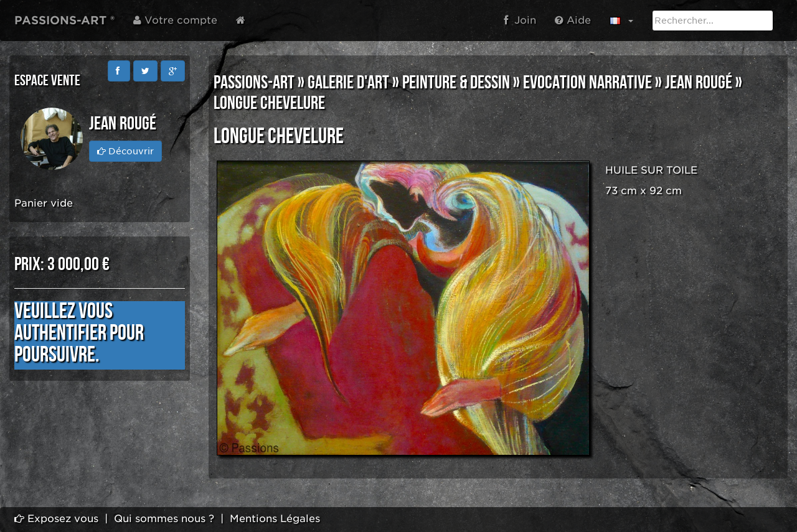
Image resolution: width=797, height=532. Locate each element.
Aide (573, 20)
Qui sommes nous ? (164, 519)
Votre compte (175, 20)
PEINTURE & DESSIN (456, 83)
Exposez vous (56, 519)
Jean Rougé (699, 83)
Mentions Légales (275, 519)
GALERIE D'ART (348, 83)
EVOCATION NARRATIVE (587, 83)
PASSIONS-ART (254, 83)
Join (520, 20)
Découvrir (125, 151)
